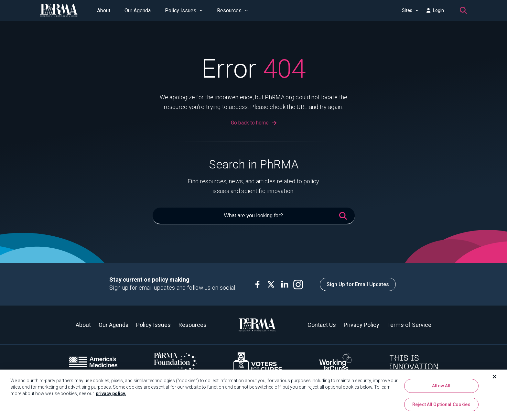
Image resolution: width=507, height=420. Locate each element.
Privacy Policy (361, 325)
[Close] (495, 380)
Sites (410, 10)
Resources (232, 11)
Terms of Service (409, 325)
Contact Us (322, 325)
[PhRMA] (59, 10)
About (104, 11)
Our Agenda (138, 11)
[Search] (463, 10)
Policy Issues (184, 11)
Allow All (441, 389)
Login (435, 10)
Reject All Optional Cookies (441, 407)
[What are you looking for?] (254, 216)
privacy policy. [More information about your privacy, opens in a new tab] (111, 397)
